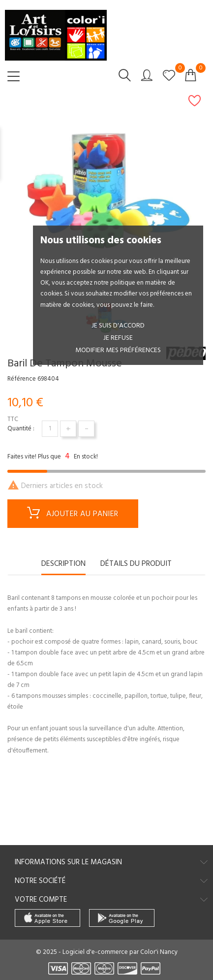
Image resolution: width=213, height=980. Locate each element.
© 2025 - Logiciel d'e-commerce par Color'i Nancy (107, 952)
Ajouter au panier (73, 514)
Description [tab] (63, 565)
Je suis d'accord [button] (118, 326)
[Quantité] (50, 429)
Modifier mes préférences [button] (118, 350)
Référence (22, 379)
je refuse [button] (118, 338)
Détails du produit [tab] (136, 565)
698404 (48, 379)
